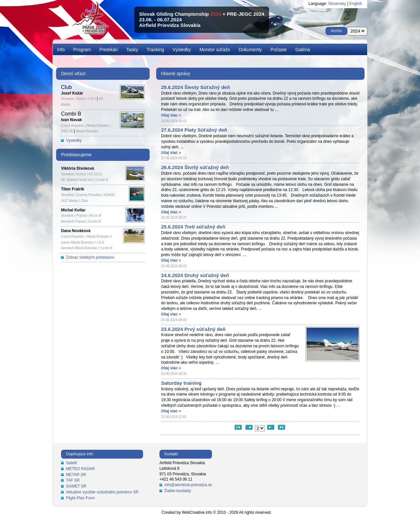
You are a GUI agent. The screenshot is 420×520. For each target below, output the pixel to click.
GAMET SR (76, 486)
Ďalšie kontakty (178, 491)
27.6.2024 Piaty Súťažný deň (194, 130)
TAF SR (73, 480)
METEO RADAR (80, 469)
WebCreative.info (197, 512)
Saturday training (181, 383)
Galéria (303, 50)
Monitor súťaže (215, 50)
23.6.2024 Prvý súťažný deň (193, 329)
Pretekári (109, 50)
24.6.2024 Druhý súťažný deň (195, 275)
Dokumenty (250, 50)
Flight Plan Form (80, 498)
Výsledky (182, 50)
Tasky (132, 50)
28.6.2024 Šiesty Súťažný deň (196, 87)
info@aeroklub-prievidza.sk (188, 485)
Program (82, 50)
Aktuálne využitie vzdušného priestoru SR (102, 492)
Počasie (279, 50)
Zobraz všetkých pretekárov (90, 257)
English (356, 4)
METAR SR (76, 475)
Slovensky (337, 4)
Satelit (71, 463)
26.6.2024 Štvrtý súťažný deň (195, 167)
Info (61, 50)
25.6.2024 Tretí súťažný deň (193, 227)
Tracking (155, 50)
